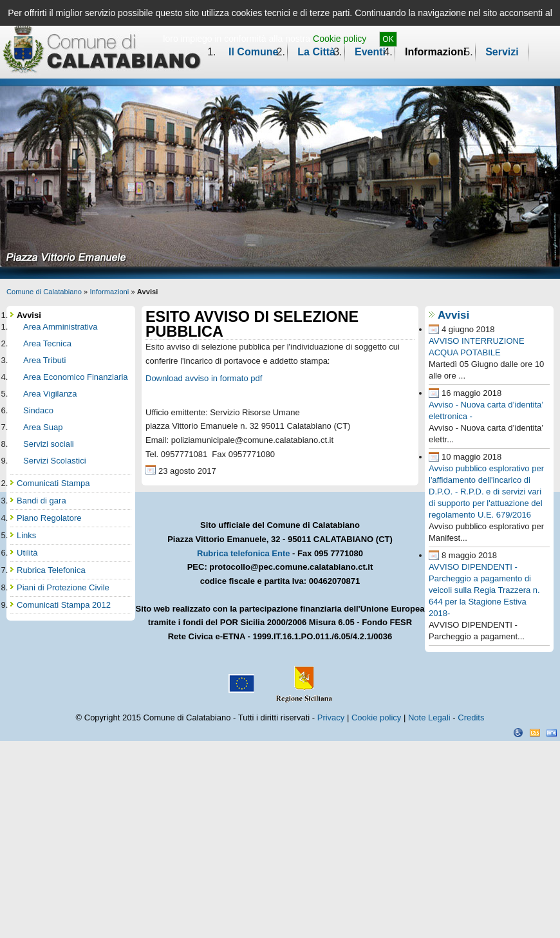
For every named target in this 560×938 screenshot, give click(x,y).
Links (26, 535)
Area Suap (43, 427)
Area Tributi (44, 360)
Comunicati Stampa (53, 483)
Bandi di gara (42, 501)
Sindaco (38, 410)
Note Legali (429, 718)
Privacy (331, 718)
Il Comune (253, 52)
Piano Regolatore (49, 518)
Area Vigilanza (50, 394)
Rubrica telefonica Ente (243, 553)
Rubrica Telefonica (51, 570)
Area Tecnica (47, 343)
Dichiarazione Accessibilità (518, 733)
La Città (316, 52)
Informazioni (435, 52)
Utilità (27, 553)
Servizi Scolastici (55, 461)
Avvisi (453, 315)
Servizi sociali (49, 444)
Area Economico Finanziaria (76, 377)
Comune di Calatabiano (44, 292)
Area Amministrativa (61, 327)
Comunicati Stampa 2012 (64, 605)
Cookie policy (340, 39)
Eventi (370, 52)
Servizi (502, 52)
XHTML (552, 733)
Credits (471, 718)
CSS (535, 733)
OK (388, 39)
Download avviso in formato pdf (204, 378)
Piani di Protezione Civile (63, 587)
